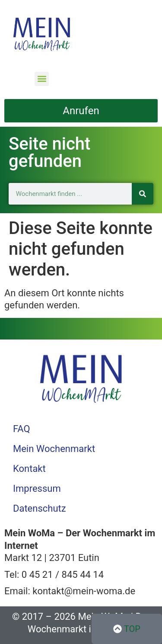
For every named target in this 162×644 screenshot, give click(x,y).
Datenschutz (40, 508)
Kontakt (29, 469)
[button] (42, 79)
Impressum (37, 489)
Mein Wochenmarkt (54, 449)
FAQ (22, 429)
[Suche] (143, 194)
